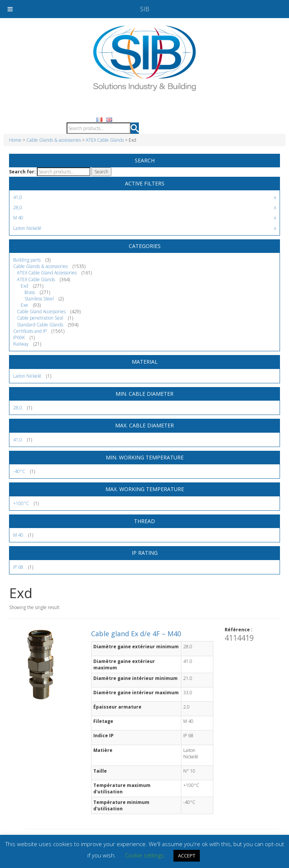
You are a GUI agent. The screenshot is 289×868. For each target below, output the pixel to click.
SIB (145, 9)
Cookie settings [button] (144, 855)
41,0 (18, 440)
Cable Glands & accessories (54, 140)
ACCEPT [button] (187, 856)
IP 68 (18, 567)
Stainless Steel (39, 299)
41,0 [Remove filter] (18, 197)
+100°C (21, 503)
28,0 (18, 408)
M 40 (18, 535)
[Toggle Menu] (10, 9)
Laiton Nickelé (27, 376)
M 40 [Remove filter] (18, 218)
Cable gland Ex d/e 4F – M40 (136, 634)
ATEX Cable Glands (105, 140)
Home (15, 140)
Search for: (22, 172)
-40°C (19, 471)
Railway (21, 344)
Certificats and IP (30, 331)
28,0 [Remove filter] (18, 207)
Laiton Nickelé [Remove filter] (27, 228)
